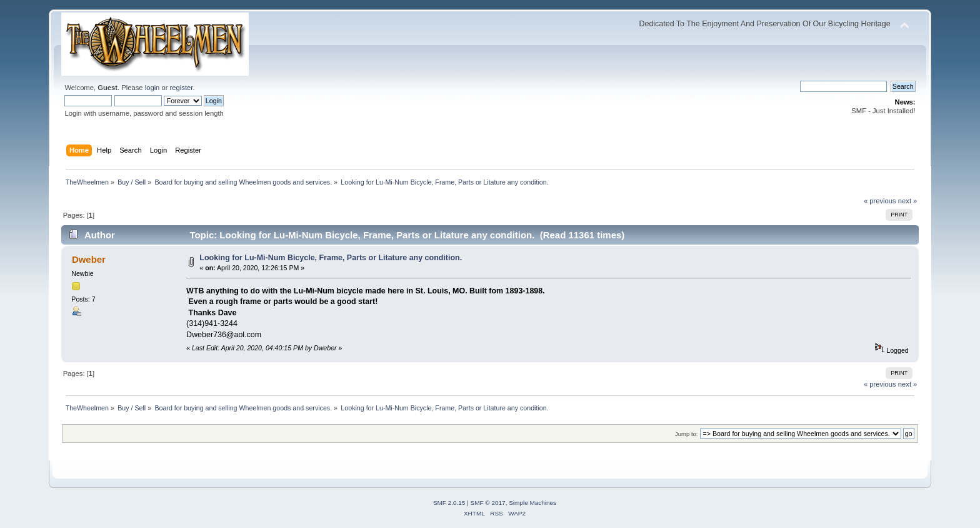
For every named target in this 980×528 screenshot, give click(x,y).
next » (908, 201)
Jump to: (687, 434)
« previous (880, 201)
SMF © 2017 (488, 503)
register (182, 88)
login (152, 88)
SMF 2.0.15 (449, 503)
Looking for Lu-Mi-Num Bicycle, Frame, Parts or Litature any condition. (331, 258)
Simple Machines (532, 503)
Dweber (89, 259)
